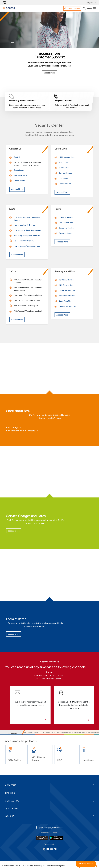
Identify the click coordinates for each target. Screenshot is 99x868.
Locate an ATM (20, 181)
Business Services (66, 217)
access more (14, 531)
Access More (17, 189)
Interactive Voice (20, 175)
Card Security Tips (66, 280)
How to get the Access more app (27, 246)
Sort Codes (63, 162)
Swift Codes (64, 168)
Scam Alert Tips (65, 301)
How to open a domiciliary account (27, 230)
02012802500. (35, 165)
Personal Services (66, 223)
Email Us (17, 157)
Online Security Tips (67, 290)
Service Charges (66, 173)
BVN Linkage (12, 427)
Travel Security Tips (67, 296)
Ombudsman (19, 170)
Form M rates (64, 178)
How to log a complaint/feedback (27, 235)
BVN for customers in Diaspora (21, 431)
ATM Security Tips (66, 285)
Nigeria (92, 3)
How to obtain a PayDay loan (25, 225)
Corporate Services (67, 228)
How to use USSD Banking (24, 241)
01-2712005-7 (22, 165)
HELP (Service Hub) (67, 157)
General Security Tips (68, 306)
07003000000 (23, 162)
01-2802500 (36, 162)
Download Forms (66, 233)
